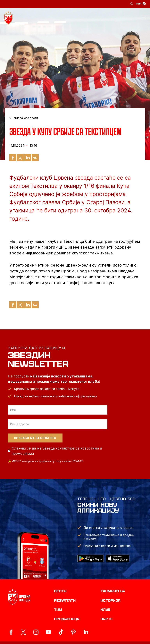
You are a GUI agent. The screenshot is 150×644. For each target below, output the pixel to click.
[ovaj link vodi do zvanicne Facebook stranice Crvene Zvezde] (11, 632)
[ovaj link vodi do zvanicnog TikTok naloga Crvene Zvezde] (61, 632)
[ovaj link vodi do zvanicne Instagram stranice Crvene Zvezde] (36, 632)
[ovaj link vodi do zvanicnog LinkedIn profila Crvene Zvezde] (86, 632)
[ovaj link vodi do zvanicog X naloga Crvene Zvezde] (23, 632)
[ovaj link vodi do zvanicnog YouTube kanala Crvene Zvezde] (48, 632)
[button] (144, 18)
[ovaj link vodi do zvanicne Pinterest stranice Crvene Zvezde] (73, 632)
